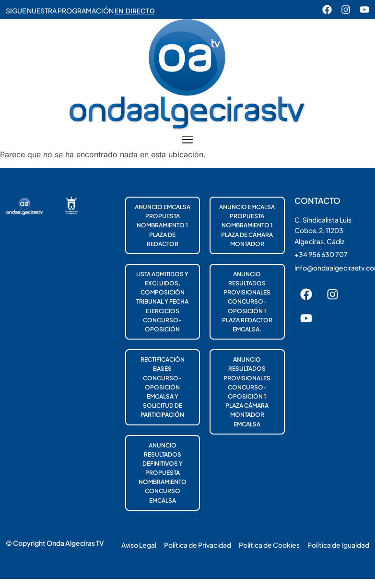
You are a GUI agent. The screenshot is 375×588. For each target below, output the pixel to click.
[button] (188, 140)
